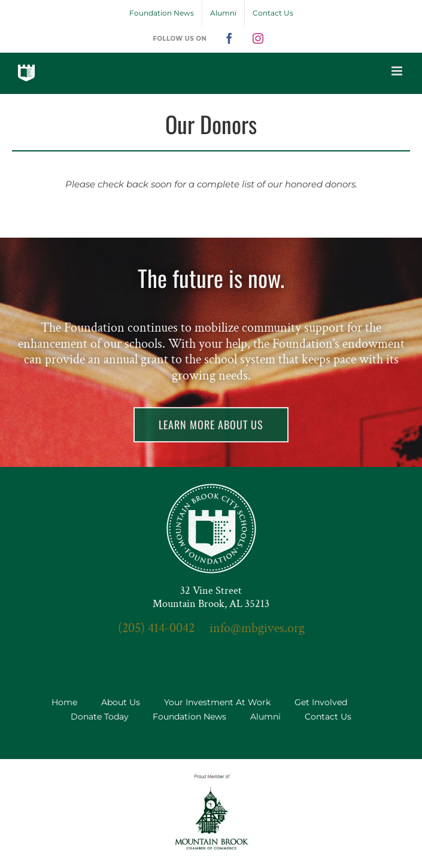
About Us (121, 702)
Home (64, 702)
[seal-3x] (211, 488)
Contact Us (328, 717)
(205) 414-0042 (156, 628)
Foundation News (189, 717)
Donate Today (100, 717)
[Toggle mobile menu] (398, 71)
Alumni (265, 717)
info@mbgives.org (257, 628)
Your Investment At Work (217, 702)
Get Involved (321, 702)
